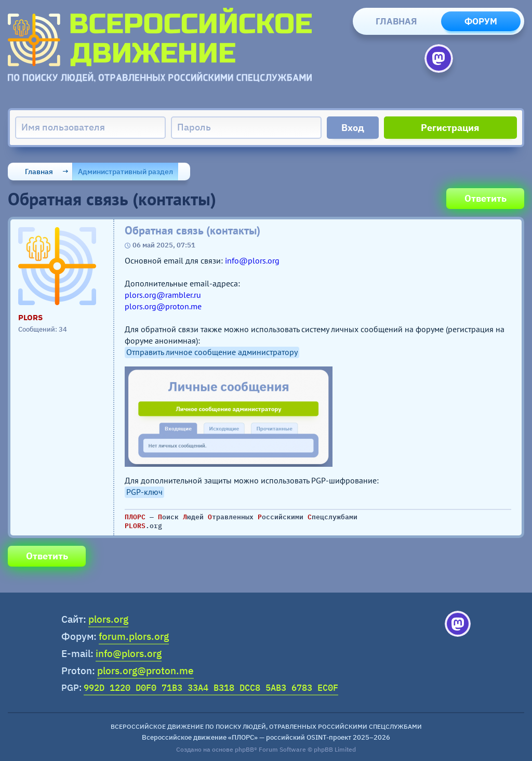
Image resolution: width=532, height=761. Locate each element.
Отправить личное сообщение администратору (212, 352)
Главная (396, 21)
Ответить (486, 198)
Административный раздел (125, 172)
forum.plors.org (134, 636)
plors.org (108, 619)
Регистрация (450, 128)
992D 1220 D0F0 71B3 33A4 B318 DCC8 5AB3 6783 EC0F (211, 688)
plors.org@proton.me (163, 306)
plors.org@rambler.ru (163, 295)
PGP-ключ (144, 492)
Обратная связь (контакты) (192, 231)
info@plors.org (252, 260)
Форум (481, 21)
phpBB (244, 749)
